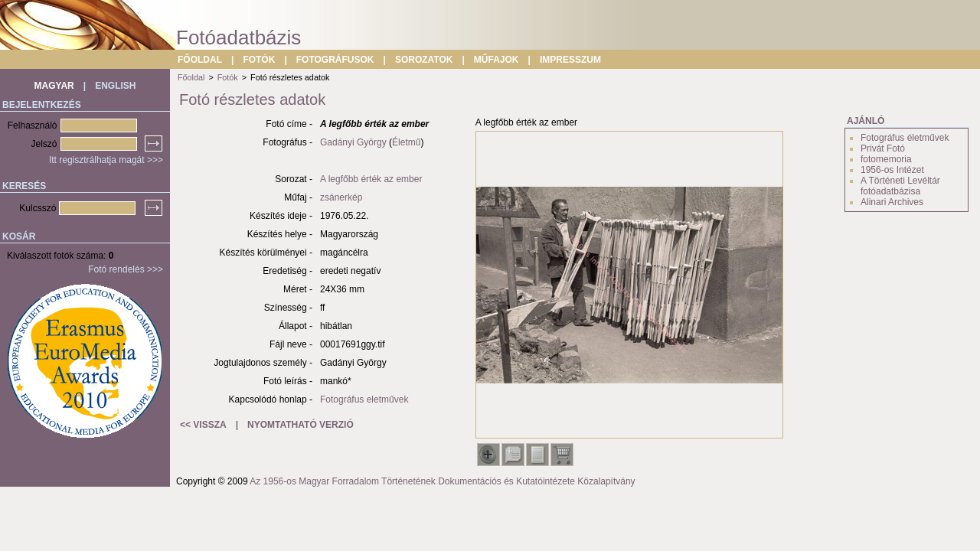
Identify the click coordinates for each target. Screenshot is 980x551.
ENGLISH (115, 86)
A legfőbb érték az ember (371, 179)
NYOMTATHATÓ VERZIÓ (301, 425)
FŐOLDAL (200, 60)
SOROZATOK (424, 60)
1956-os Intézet (892, 170)
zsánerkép (341, 197)
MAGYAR (54, 86)
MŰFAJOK (497, 60)
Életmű (406, 142)
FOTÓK (259, 60)
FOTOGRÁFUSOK (335, 60)
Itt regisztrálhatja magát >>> (106, 160)
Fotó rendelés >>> (126, 269)
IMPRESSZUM (570, 60)
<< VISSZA (203, 425)
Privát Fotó (883, 148)
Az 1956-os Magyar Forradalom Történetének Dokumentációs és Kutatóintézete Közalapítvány (442, 481)
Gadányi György (353, 142)
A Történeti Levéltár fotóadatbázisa (900, 186)
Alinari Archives (892, 202)
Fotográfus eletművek (364, 399)
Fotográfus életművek (905, 138)
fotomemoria (886, 159)
